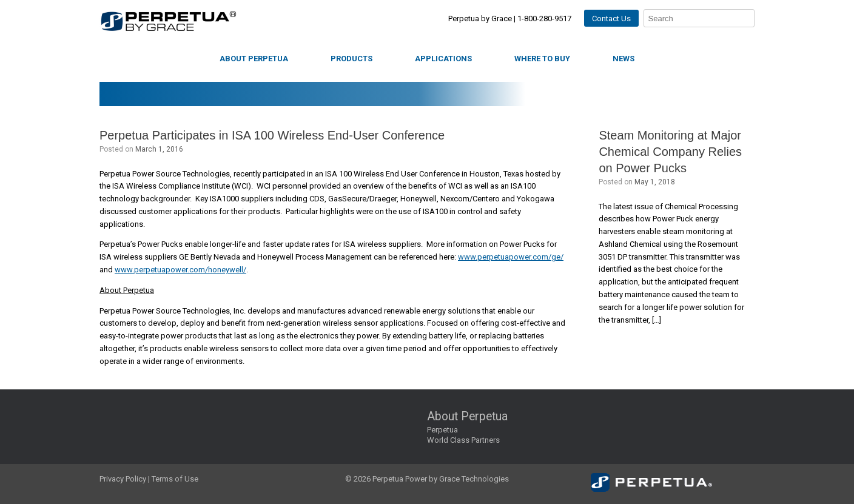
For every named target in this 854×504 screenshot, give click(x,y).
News (624, 59)
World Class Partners (463, 440)
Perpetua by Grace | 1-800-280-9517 (510, 18)
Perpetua (442, 430)
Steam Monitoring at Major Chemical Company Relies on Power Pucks (670, 152)
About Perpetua (254, 59)
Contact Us (611, 18)
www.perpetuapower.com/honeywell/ (180, 270)
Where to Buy (542, 59)
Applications (443, 59)
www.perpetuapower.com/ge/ (511, 257)
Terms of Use (175, 479)
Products (351, 59)
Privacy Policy (123, 479)
